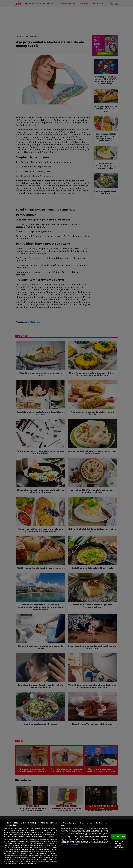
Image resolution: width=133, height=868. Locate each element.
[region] (66, 844)
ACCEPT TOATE (119, 836)
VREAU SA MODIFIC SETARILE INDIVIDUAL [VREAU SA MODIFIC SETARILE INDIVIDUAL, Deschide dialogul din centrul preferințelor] (119, 844)
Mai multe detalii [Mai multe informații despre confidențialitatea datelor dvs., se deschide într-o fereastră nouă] (49, 836)
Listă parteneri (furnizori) (70, 845)
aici (34, 853)
